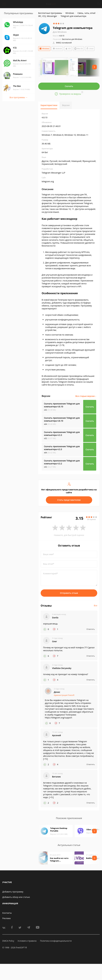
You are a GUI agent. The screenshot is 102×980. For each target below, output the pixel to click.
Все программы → (19, 97)
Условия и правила (27, 941)
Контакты (7, 913)
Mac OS (79, 49)
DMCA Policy (8, 941)
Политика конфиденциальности (56, 941)
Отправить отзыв (69, 593)
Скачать (69, 86)
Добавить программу (13, 892)
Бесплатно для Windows (72, 39)
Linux (90, 49)
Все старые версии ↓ (86, 396)
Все (95, 605)
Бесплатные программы (50, 13)
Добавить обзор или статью (16, 897)
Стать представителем (69, 500)
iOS (68, 49)
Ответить (91, 629)
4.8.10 (59, 36)
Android (57, 49)
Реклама (6, 918)
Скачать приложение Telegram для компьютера (62, 405)
